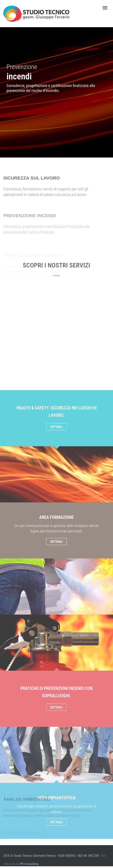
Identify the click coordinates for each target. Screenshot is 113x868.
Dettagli (56, 556)
